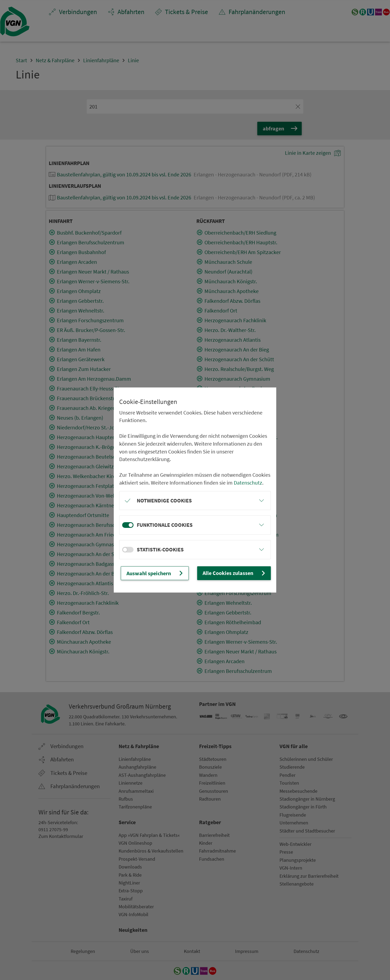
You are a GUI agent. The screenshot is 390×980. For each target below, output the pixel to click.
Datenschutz (248, 483)
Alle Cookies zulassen (235, 573)
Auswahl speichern (155, 573)
